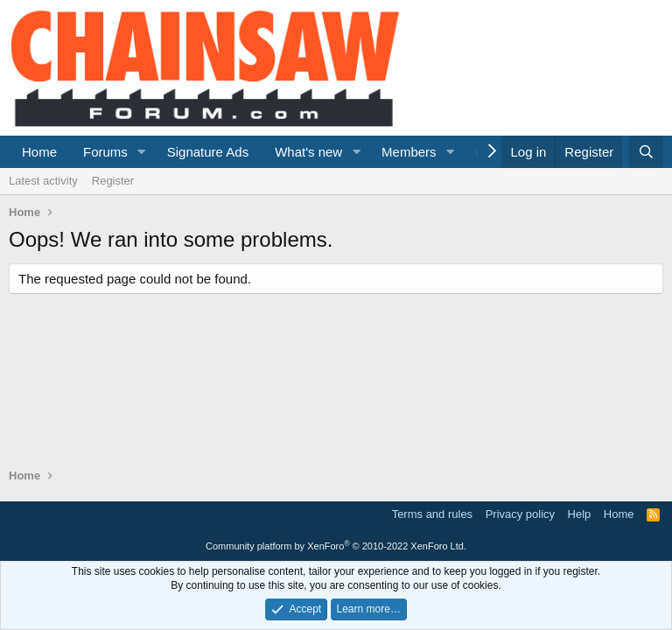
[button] (142, 152)
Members (409, 152)
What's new (308, 152)
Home (39, 152)
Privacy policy (520, 514)
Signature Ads (208, 152)
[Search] (646, 152)
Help (580, 514)
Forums (105, 152)
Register (113, 181)
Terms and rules (432, 514)
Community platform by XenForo (336, 546)
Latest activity (43, 181)
